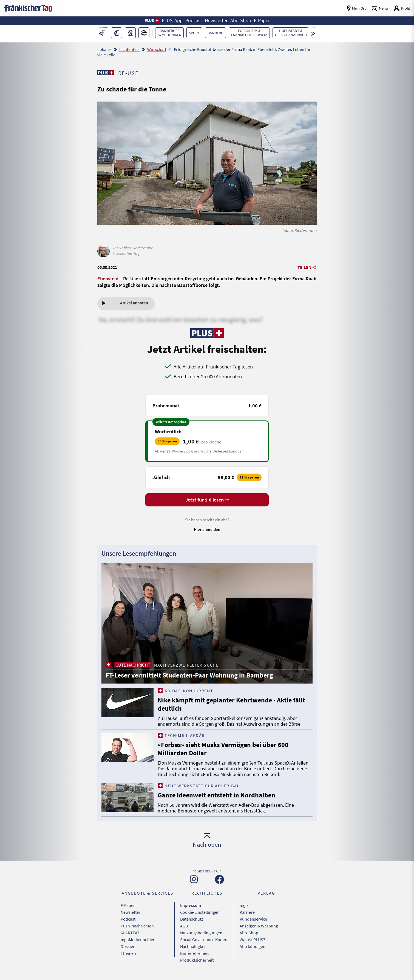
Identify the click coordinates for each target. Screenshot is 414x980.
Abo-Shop (249, 933)
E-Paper (128, 905)
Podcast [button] (194, 20)
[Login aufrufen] (402, 8)
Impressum (191, 905)
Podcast (128, 919)
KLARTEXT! (131, 933)
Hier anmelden (207, 529)
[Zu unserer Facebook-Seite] (219, 879)
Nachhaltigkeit (193, 946)
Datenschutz (192, 919)
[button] (151, 21)
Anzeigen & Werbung (259, 926)
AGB (184, 926)
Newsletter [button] (216, 20)
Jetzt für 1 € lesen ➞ (207, 500)
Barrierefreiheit (194, 953)
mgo (244, 905)
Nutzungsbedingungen (201, 933)
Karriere (247, 912)
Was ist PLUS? (252, 939)
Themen (128, 953)
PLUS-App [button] (172, 20)
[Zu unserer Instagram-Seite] (194, 879)
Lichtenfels (129, 49)
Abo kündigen (253, 946)
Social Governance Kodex (203, 939)
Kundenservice (253, 919)
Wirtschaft (157, 49)
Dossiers (129, 946)
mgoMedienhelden (138, 939)
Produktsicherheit (197, 960)
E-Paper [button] (262, 20)
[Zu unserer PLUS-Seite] (106, 73)
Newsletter (131, 912)
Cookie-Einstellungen (200, 912)
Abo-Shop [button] (241, 20)
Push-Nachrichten (137, 926)
